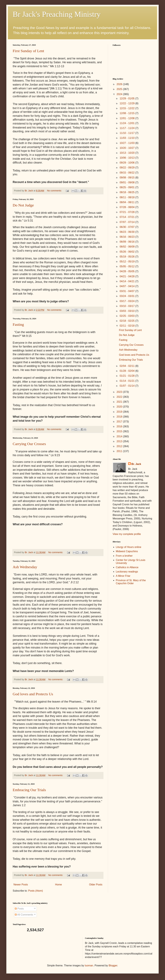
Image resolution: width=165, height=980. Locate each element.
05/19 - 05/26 (127, 257)
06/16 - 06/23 (127, 237)
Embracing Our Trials (29, 790)
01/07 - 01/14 (127, 386)
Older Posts (96, 885)
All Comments (24, 915)
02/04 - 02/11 (127, 366)
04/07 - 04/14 (127, 286)
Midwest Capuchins (127, 551)
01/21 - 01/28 (127, 376)
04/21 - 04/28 (127, 276)
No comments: (55, 191)
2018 (120, 417)
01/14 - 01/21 (127, 381)
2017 (120, 422)
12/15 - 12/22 (127, 108)
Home (58, 885)
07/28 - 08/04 (127, 207)
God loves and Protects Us (33, 694)
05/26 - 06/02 (127, 252)
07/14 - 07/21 (127, 217)
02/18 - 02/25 (127, 321)
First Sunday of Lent (28, 51)
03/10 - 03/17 (127, 306)
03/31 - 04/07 (127, 291)
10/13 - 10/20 (127, 153)
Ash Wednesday (25, 567)
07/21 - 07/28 (127, 212)
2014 (120, 436)
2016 (120, 426)
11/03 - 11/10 (127, 138)
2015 (120, 431)
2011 (120, 451)
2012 (120, 446)
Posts (19, 909)
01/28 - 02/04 (127, 371)
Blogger (113, 966)
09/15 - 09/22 (127, 173)
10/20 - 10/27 (127, 148)
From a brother (124, 556)
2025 (120, 89)
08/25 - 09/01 (127, 187)
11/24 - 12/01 (127, 123)
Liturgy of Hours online (129, 547)
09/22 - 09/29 (127, 168)
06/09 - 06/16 (127, 242)
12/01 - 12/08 (127, 118)
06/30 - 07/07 (127, 227)
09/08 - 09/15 (127, 178)
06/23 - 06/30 (127, 232)
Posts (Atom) (36, 891)
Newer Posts (21, 885)
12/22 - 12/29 (127, 103)
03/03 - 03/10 (127, 311)
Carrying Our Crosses (29, 444)
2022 (120, 397)
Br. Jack (136, 464)
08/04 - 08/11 (127, 202)
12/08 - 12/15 (127, 113)
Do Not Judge (23, 205)
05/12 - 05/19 (127, 262)
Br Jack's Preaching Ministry (57, 14)
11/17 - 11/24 (127, 128)
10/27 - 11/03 (127, 143)
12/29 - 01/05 (127, 98)
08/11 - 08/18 (127, 197)
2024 (120, 94)
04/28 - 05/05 (127, 271)
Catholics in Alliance (127, 567)
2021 (120, 402)
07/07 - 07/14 (127, 222)
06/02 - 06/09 (127, 247)
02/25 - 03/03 (127, 316)
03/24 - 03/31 (127, 296)
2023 (120, 392)
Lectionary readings (127, 572)
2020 (120, 407)
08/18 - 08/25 (127, 192)
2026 (120, 84)
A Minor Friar (123, 576)
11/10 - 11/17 (127, 133)
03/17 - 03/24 (127, 301)
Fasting (18, 325)
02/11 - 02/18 (127, 326)
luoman (89, 966)
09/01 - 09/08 (127, 182)
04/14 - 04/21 (127, 281)
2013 (120, 441)
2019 (120, 412)
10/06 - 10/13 (127, 158)
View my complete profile (127, 534)
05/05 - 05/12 (127, 266)
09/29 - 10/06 (127, 163)
